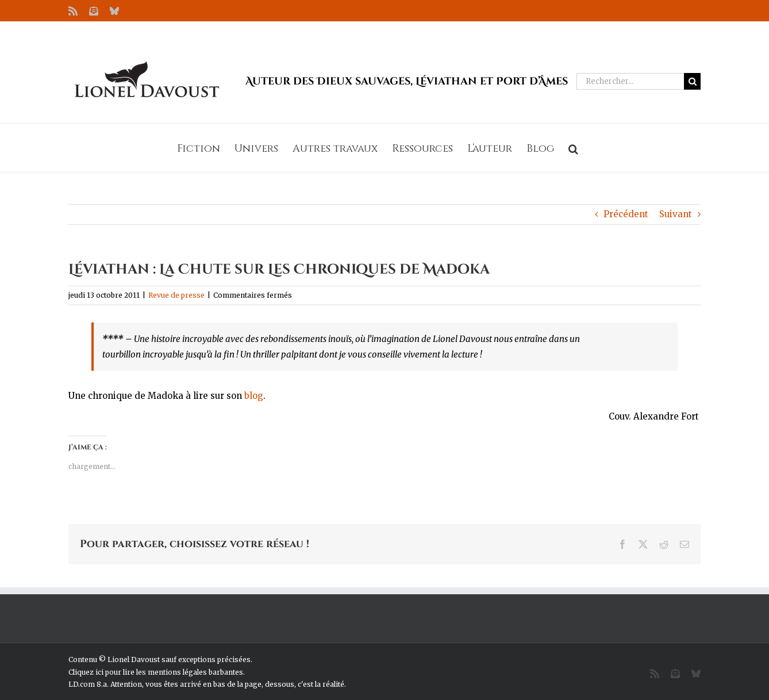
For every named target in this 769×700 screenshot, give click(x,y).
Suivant (676, 214)
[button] (573, 148)
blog (254, 396)
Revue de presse (176, 295)
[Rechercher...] (630, 81)
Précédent (626, 214)
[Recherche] (692, 81)
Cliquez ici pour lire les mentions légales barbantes (156, 672)
